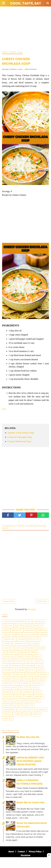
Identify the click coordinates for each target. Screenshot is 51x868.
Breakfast (17, 630)
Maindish (21, 670)
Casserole (16, 635)
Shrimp (29, 696)
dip (5, 652)
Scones (19, 696)
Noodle (43, 674)
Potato (14, 683)
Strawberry (9, 710)
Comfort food (21, 644)
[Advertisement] (26, 28)
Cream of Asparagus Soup (20, 437)
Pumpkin (25, 683)
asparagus (39, 621)
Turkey (17, 714)
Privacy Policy (35, 852)
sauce (38, 692)
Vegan (27, 714)
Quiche (7, 688)
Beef (17, 626)
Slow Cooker (20, 701)
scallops (8, 696)
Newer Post (9, 601)
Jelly (32, 661)
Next (4, 409)
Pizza (6, 683)
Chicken (22, 639)
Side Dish (39, 696)
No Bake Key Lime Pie (28, 737)
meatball (8, 674)
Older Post (42, 601)
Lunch (39, 666)
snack (6, 705)
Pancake (27, 679)
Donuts (13, 652)
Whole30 (8, 719)
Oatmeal (7, 679)
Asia (29, 621)
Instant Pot (21, 661)
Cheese (43, 635)
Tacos (21, 710)
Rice (15, 688)
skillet (7, 701)
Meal (41, 670)
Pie (44, 679)
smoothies (34, 701)
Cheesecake (9, 639)
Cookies (34, 644)
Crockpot (8, 648)
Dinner (41, 648)
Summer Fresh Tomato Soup (21, 433)
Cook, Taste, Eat (26, 3)
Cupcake (20, 648)
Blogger (32, 609)
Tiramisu (42, 710)
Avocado (8, 626)
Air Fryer (8, 621)
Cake (6, 635)
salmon (7, 692)
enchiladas (9, 657)
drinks (34, 652)
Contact (21, 852)
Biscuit (39, 626)
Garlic (37, 657)
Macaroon (8, 670)
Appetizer (19, 621)
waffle (36, 714)
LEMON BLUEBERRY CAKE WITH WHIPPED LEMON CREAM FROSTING (30, 761)
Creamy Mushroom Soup (19, 441)
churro (7, 644)
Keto (40, 661)
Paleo (17, 679)
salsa (17, 692)
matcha (32, 670)
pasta (37, 679)
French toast (24, 657)
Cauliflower (30, 635)
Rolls (22, 688)
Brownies (30, 630)
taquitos (31, 710)
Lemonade (16, 666)
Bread (6, 630)
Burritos (42, 630)
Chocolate (34, 639)
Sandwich (27, 692)
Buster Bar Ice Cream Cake (31, 803)
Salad (35, 688)
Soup (15, 705)
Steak (23, 705)
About (11, 852)
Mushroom (32, 674)
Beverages (27, 626)
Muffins (19, 674)
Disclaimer (26, 855)
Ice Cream (8, 661)
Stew (31, 705)
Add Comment (31, 69)
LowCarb (28, 666)
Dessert (31, 648)
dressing (23, 652)
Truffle (7, 714)
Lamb (6, 666)
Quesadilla (37, 683)
